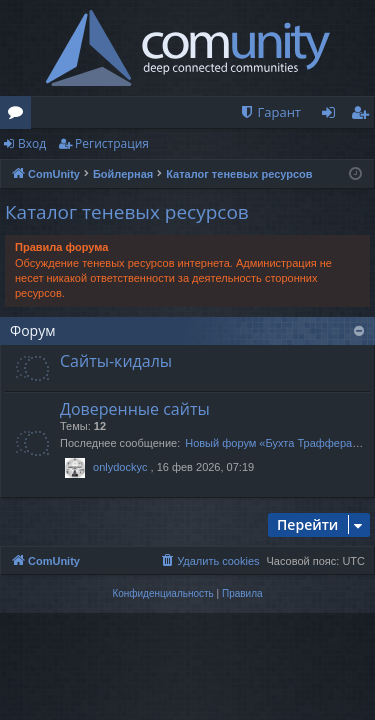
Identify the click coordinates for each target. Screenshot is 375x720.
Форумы (19, 116)
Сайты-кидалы (116, 361)
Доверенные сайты (135, 409)
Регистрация (112, 143)
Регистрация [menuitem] (364, 116)
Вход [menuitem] (332, 116)
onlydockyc (120, 467)
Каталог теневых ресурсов (127, 212)
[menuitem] (270, 112)
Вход (32, 143)
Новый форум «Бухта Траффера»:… (278, 443)
